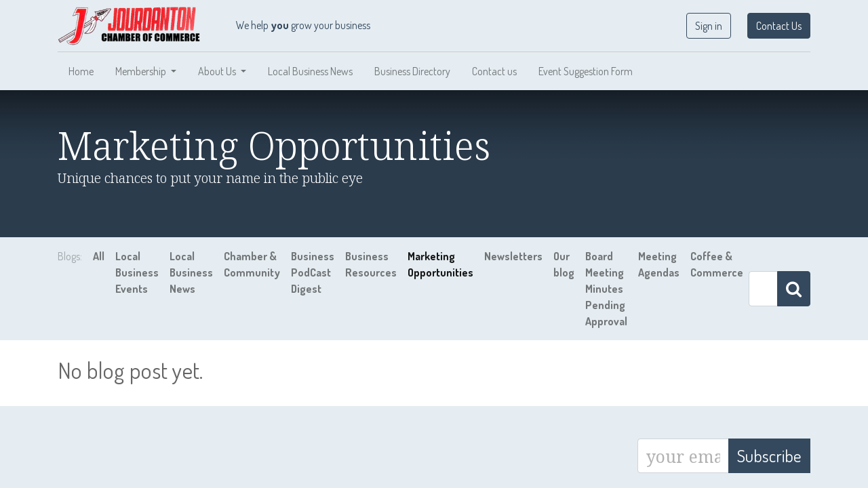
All (99, 256)
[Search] (794, 289)
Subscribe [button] (769, 455)
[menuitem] (81, 71)
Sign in (709, 26)
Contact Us (779, 26)
